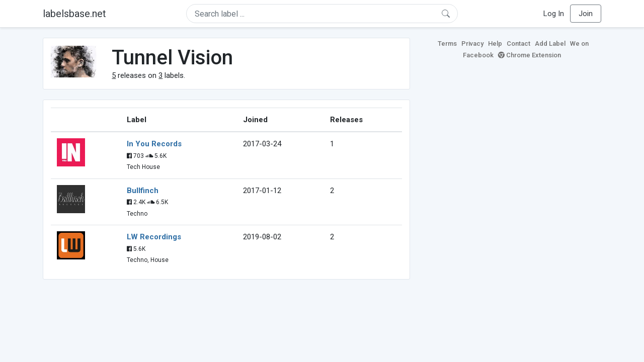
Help (495, 43)
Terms (447, 43)
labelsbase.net (74, 14)
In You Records (154, 144)
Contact (518, 43)
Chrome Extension (530, 55)
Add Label (550, 43)
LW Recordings (154, 237)
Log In (554, 14)
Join (586, 14)
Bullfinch (143, 191)
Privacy (472, 43)
